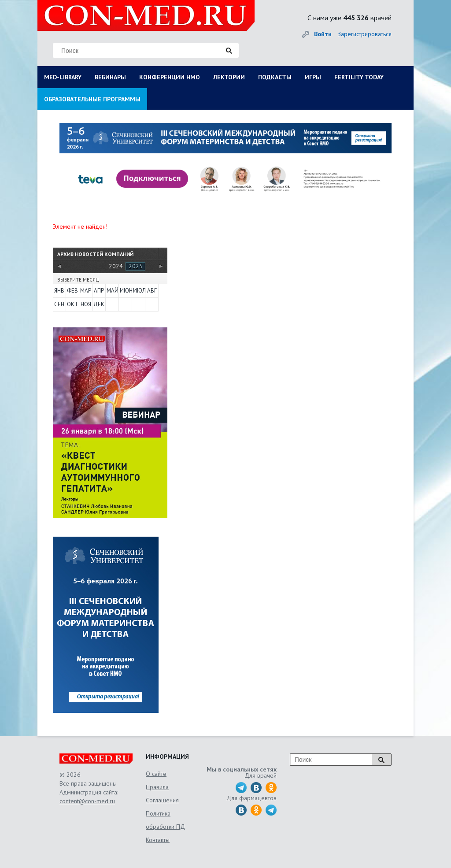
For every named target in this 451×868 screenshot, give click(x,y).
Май (112, 291)
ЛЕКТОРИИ (229, 77)
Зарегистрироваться (365, 34)
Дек (99, 304)
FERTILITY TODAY (359, 77)
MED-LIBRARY (63, 77)
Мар (86, 291)
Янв (59, 291)
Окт (73, 304)
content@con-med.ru (87, 801)
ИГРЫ (313, 77)
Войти (323, 34)
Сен (59, 304)
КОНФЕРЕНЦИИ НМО (170, 77)
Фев (72, 291)
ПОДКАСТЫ (275, 77)
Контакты (158, 840)
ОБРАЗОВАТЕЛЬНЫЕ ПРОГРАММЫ (92, 99)
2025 (136, 266)
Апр (99, 291)
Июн (126, 291)
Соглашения (162, 800)
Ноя (86, 304)
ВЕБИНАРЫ (110, 77)
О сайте (156, 774)
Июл (139, 291)
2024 (116, 266)
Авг (152, 291)
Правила (157, 787)
